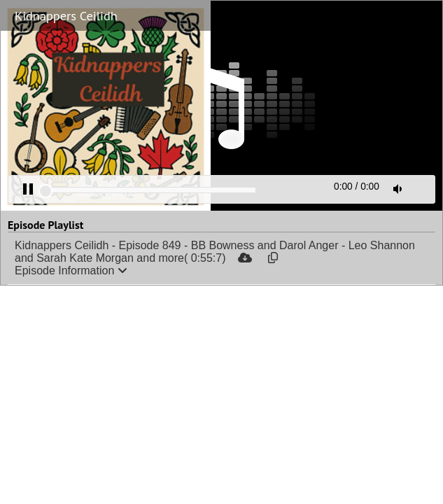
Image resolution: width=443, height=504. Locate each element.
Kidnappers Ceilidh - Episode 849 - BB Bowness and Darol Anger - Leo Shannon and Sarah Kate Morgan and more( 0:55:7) (215, 252)
